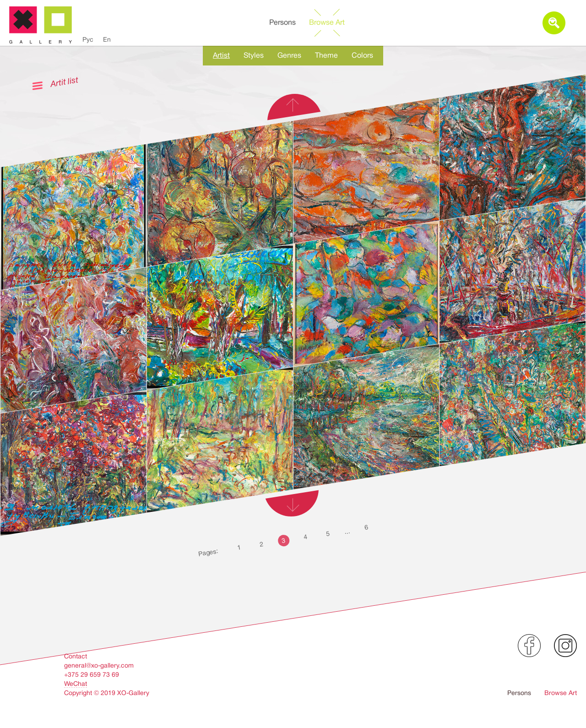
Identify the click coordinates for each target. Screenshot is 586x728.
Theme (326, 55)
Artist (221, 55)
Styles (254, 55)
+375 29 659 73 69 (92, 674)
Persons (282, 22)
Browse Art (327, 22)
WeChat (76, 684)
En (107, 39)
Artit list (64, 82)
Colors (362, 55)
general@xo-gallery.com (99, 665)
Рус (88, 39)
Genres (289, 55)
